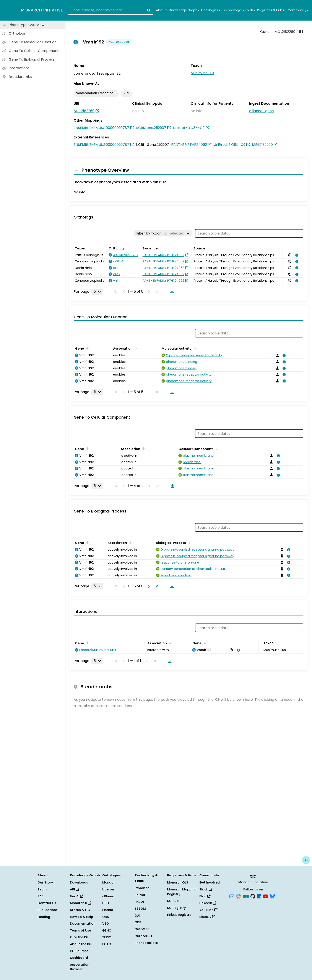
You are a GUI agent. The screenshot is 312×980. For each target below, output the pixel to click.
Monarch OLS (178, 882)
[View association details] (296, 255)
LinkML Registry (179, 915)
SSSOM (140, 909)
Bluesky (207, 917)
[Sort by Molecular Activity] (194, 348)
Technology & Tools (239, 10)
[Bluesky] (272, 896)
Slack (206, 889)
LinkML (140, 902)
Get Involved (210, 882)
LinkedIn (208, 903)
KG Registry (176, 908)
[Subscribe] (232, 896)
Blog (205, 896)
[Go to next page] (148, 586)
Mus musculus (202, 73)
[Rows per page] (97, 292)
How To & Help (82, 917)
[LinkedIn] (259, 896)
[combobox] (111, 10)
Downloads (79, 882)
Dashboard (79, 958)
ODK (138, 922)
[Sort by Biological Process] (188, 542)
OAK (138, 916)
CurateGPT (144, 936)
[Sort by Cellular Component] (215, 448)
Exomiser (142, 888)
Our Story (45, 882)
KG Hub (173, 901)
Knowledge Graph (184, 10)
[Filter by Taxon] (163, 233)
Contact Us (47, 903)
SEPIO (107, 937)
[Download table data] (171, 292)
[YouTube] (266, 896)
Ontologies (211, 10)
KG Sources (79, 951)
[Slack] (239, 896)
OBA (106, 917)
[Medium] (246, 896)
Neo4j (77, 896)
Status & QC (80, 910)
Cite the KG (79, 937)
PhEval (140, 895)
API (74, 889)
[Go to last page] (156, 586)
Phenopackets (146, 943)
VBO (106, 924)
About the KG (81, 944)
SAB (41, 896)
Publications (48, 910)
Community (298, 10)
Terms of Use (80, 930)
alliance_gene (262, 111)
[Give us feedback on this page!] (306, 860)
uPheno (108, 896)
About (162, 10)
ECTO (107, 944)
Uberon (108, 889)
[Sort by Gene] (87, 348)
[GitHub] (253, 896)
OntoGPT (142, 929)
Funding (44, 917)
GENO (107, 930)
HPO (106, 903)
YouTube (208, 910)
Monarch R (80, 903)
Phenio (108, 910)
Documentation (83, 924)
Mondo (108, 882)
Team (42, 889)
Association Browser (80, 967)
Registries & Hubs (271, 10)
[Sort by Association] (135, 348)
